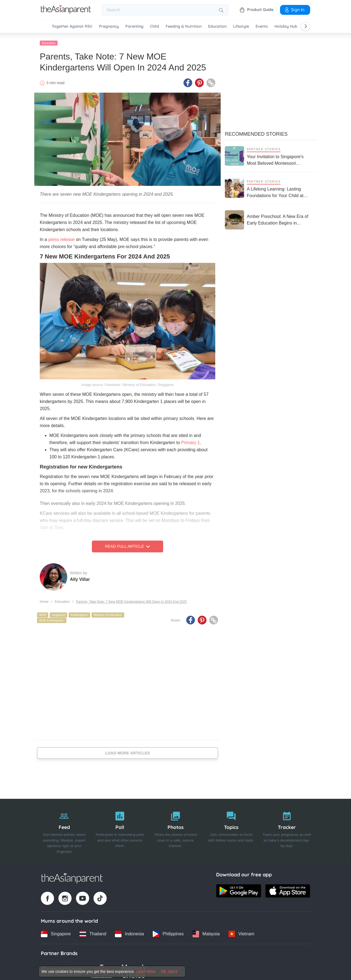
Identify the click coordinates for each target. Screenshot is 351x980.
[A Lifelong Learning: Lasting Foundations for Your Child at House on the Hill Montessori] (269, 186)
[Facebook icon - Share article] (188, 80)
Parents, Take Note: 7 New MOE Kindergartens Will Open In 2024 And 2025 (131, 599)
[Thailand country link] (93, 931)
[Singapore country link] (56, 931)
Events (262, 26)
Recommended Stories (256, 131)
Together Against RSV (72, 26)
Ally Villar (80, 577)
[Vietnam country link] (241, 931)
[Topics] (231, 828)
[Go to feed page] (66, 12)
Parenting (134, 26)
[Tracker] (287, 828)
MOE (43, 612)
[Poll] (120, 828)
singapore (58, 612)
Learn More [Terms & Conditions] (146, 972)
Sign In (294, 10)
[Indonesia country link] (129, 931)
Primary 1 (191, 440)
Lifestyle (241, 26)
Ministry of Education (108, 612)
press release (61, 237)
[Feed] (64, 828)
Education (217, 26)
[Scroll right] (306, 26)
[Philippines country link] (168, 931)
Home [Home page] (44, 599)
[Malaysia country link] (206, 931)
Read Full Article (128, 544)
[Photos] (176, 828)
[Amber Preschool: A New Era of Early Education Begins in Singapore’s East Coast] (269, 217)
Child (155, 26)
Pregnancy (109, 26)
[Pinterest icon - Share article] (199, 80)
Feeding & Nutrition (184, 26)
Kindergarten (79, 612)
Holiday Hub (286, 26)
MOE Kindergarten (52, 618)
